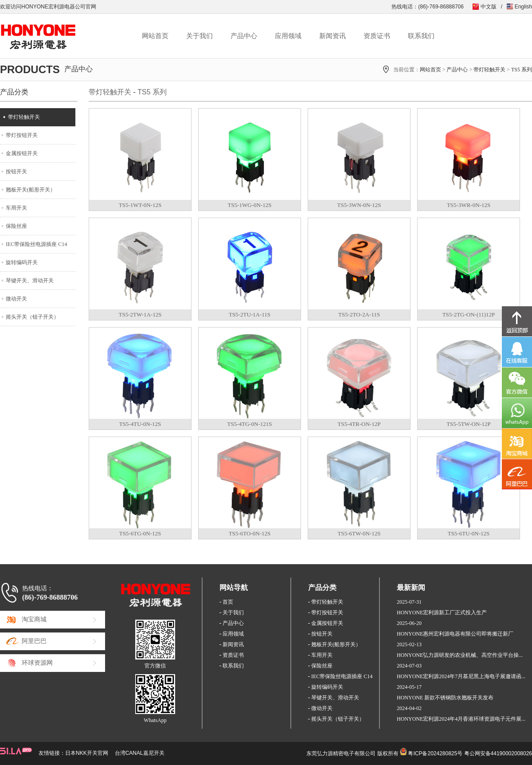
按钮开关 (16, 172)
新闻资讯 (332, 36)
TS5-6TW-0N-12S (359, 533)
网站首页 (155, 36)
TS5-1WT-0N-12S (140, 205)
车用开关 (16, 208)
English (523, 7)
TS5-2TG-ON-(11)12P (469, 314)
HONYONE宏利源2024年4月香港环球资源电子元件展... (461, 719)
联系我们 (421, 36)
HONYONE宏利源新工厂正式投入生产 (442, 613)
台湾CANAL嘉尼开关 (140, 753)
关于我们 (199, 36)
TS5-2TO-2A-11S (359, 314)
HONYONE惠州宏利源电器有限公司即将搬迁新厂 (455, 634)
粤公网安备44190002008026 (498, 753)
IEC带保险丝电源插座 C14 (36, 244)
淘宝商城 (34, 619)
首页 (228, 602)
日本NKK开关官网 (87, 753)
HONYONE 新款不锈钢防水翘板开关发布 (445, 698)
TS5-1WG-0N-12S (250, 205)
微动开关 (16, 299)
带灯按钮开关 (22, 135)
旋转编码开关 (22, 262)
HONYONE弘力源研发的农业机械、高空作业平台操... (460, 655)
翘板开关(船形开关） (31, 190)
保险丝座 (16, 226)
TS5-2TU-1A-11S (250, 314)
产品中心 (244, 36)
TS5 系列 (522, 70)
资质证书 (377, 36)
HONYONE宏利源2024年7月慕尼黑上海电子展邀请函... (461, 676)
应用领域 (288, 36)
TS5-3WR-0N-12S (469, 205)
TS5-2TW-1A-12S (140, 314)
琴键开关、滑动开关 (30, 281)
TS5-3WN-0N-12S (359, 205)
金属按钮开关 (22, 153)
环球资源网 (37, 663)
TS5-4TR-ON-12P (359, 424)
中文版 (489, 7)
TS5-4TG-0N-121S (249, 424)
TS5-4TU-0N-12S (140, 424)
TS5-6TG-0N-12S (140, 533)
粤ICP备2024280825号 (435, 753)
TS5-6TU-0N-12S (469, 533)
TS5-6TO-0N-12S (250, 533)
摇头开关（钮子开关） (32, 317)
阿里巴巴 (34, 641)
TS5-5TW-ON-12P (469, 424)
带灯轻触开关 (489, 70)
